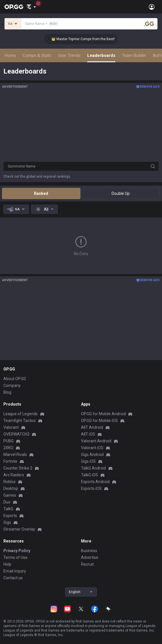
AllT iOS (88, 434)
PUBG (8, 441)
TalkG (8, 509)
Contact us (13, 578)
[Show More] (31, 7)
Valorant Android (96, 441)
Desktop (11, 488)
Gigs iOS (88, 461)
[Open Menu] (152, 7)
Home (10, 55)
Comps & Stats (37, 55)
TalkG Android (93, 468)
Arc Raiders (14, 475)
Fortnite (10, 461)
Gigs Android (92, 455)
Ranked (41, 193)
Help (7, 564)
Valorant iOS (92, 448)
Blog (7, 392)
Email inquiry (15, 571)
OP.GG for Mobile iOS (99, 421)
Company (12, 385)
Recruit (87, 564)
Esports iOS (91, 488)
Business (89, 551)
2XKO (8, 448)
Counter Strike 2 (18, 468)
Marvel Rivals (15, 455)
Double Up (121, 193)
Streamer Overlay (19, 529)
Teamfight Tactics (20, 421)
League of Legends (21, 414)
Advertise (90, 557)
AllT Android (92, 427)
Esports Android (95, 482)
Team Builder (134, 55)
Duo (7, 502)
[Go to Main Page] (14, 7)
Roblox (9, 482)
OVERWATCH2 (16, 434)
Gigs (7, 522)
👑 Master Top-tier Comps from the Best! (86, 39)
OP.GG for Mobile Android (103, 414)
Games (10, 495)
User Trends (69, 55)
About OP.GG (15, 379)
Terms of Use (15, 557)
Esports (10, 516)
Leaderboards (101, 55)
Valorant (11, 427)
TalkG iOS (89, 475)
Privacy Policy (17, 551)
